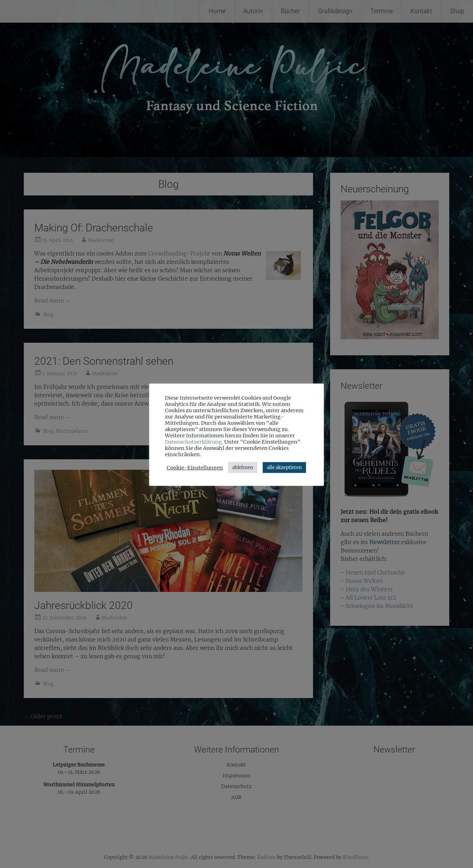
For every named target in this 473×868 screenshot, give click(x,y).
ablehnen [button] (243, 468)
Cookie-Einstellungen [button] (195, 468)
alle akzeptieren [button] (284, 468)
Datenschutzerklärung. (194, 442)
